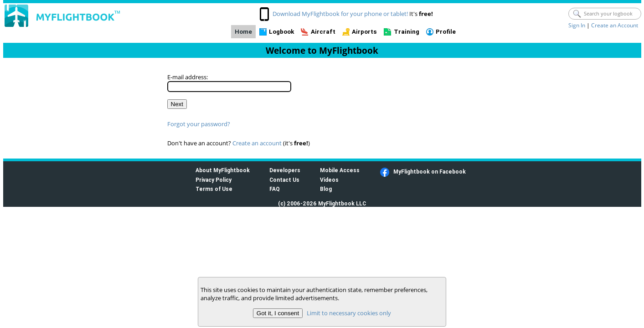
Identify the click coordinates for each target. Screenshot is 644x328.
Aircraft (323, 32)
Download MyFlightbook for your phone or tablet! (340, 14)
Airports (364, 32)
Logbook (281, 32)
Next (177, 104)
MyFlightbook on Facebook (430, 172)
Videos (329, 180)
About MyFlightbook (223, 170)
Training (407, 32)
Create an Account (615, 25)
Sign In (577, 25)
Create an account (257, 143)
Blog (326, 189)
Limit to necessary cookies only (349, 313)
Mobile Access (340, 170)
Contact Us (284, 180)
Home (243, 32)
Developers (285, 170)
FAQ (275, 189)
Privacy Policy (214, 180)
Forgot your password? (199, 124)
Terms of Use (214, 189)
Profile (446, 32)
